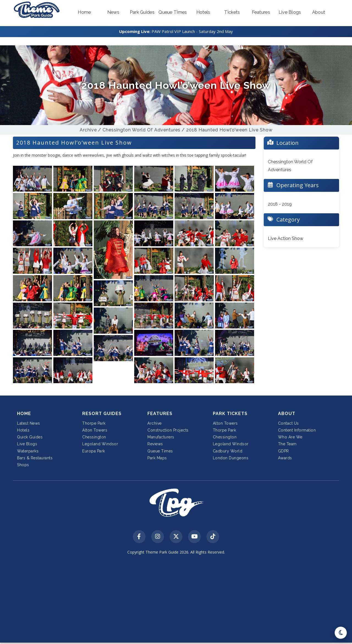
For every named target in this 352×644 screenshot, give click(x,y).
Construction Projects (168, 430)
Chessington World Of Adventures (141, 130)
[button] (85, 12)
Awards (285, 458)
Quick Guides (30, 437)
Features (160, 414)
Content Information (297, 430)
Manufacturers (161, 437)
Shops (23, 465)
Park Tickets (230, 414)
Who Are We (290, 437)
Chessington (94, 437)
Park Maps (157, 458)
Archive (88, 130)
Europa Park (94, 451)
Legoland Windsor (100, 444)
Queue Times (160, 451)
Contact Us (288, 423)
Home (24, 414)
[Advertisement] (176, 600)
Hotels (23, 430)
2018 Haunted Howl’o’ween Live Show (229, 130)
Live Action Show (286, 238)
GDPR (284, 451)
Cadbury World (228, 451)
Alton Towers (95, 430)
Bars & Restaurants (35, 458)
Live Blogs (27, 444)
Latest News (29, 423)
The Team (287, 444)
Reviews (155, 444)
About (287, 414)
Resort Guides (102, 414)
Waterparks (28, 451)
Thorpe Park (94, 423)
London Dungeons (231, 458)
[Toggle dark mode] (341, 633)
